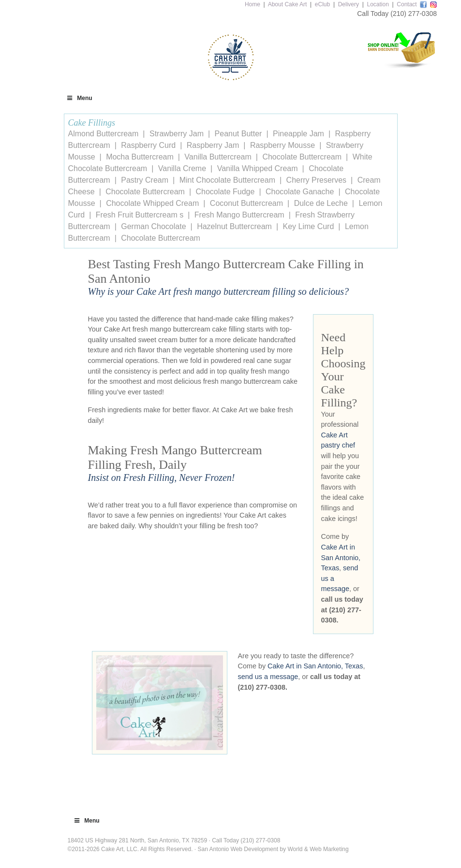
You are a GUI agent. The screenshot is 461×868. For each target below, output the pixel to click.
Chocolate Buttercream (302, 157)
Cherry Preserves (316, 180)
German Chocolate (153, 226)
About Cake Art (288, 4)
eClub (322, 4)
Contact (407, 4)
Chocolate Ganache (300, 192)
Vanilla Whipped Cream (258, 168)
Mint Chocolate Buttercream (227, 180)
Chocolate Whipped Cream (152, 203)
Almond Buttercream (104, 134)
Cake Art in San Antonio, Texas (341, 557)
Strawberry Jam (177, 134)
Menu (79, 98)
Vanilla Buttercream (218, 157)
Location (378, 4)
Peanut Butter (238, 134)
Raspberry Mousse (283, 145)
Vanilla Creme (182, 168)
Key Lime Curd (309, 226)
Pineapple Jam (298, 134)
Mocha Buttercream (140, 157)
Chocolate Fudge (225, 192)
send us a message (268, 677)
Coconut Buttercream (246, 203)
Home (253, 4)
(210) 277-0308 (414, 14)
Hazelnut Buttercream (234, 226)
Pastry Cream (145, 180)
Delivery (349, 4)
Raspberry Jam (213, 145)
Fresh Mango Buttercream (239, 215)
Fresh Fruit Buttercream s (140, 215)
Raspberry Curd (148, 145)
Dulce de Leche (321, 203)
